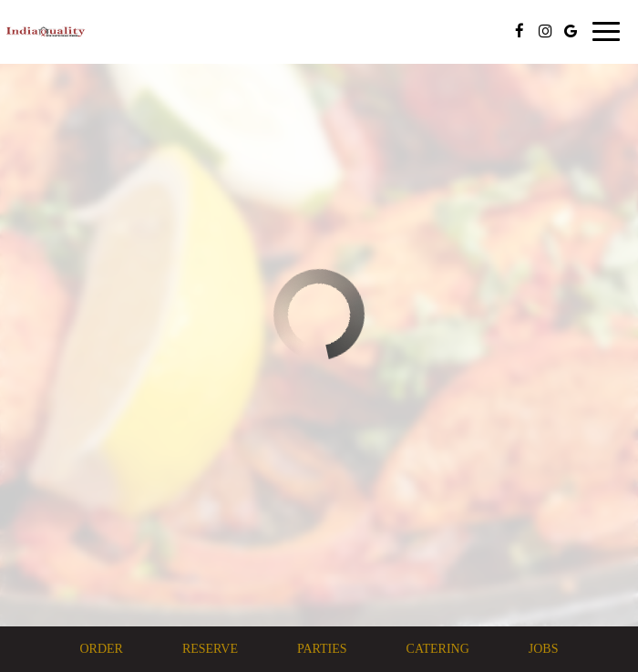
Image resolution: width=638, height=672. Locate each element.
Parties (322, 649)
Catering (438, 649)
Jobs (544, 649)
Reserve (210, 649)
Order (101, 649)
